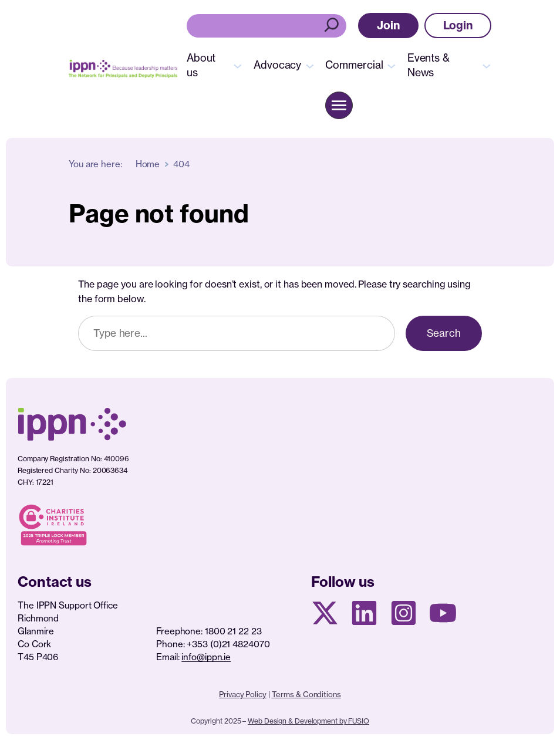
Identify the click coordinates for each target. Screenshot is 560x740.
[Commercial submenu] (392, 65)
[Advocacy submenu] (310, 65)
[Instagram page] (404, 613)
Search (444, 333)
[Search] (333, 26)
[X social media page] (325, 613)
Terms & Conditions (306, 694)
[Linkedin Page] (364, 613)
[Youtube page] (443, 613)
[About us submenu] (238, 65)
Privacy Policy (243, 694)
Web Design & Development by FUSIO (308, 721)
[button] (388, 26)
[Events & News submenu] (487, 65)
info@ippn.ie (206, 657)
